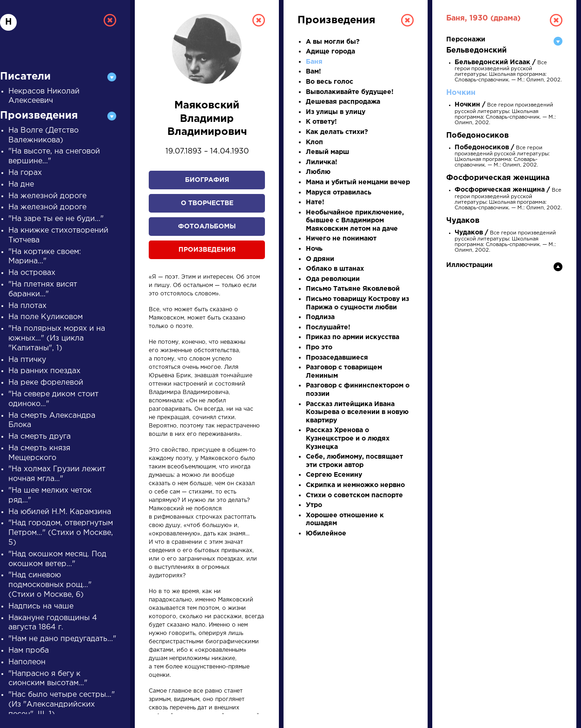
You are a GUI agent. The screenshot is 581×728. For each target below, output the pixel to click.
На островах (32, 273)
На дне (21, 184)
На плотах (27, 306)
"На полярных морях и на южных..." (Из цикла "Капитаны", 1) (57, 338)
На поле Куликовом (46, 317)
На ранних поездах (44, 371)
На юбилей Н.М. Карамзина (60, 512)
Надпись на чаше (41, 606)
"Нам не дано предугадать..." (62, 639)
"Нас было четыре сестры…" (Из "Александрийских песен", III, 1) (62, 705)
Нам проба (29, 651)
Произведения (207, 250)
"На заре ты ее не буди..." (56, 219)
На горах (25, 173)
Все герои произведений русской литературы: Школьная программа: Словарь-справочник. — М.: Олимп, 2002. (508, 199)
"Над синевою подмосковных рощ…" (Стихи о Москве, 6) (50, 585)
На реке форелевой (46, 383)
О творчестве (207, 203)
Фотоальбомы (207, 227)
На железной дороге (47, 196)
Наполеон (27, 662)
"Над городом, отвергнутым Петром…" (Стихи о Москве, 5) (61, 533)
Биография (207, 180)
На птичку (27, 360)
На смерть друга (40, 437)
